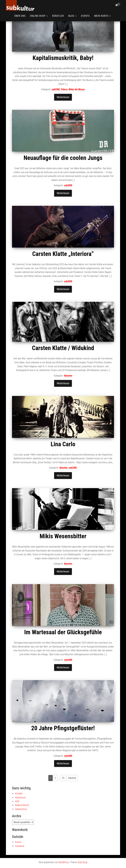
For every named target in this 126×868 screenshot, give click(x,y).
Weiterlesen (63, 108)
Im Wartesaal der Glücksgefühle (63, 643)
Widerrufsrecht (22, 816)
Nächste (72, 789)
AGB (17, 812)
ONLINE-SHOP (39, 16)
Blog (72, 16)
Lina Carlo (63, 455)
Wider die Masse (77, 100)
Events (85, 16)
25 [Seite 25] (63, 789)
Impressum (20, 808)
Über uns (20, 16)
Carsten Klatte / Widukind (63, 359)
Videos (64, 100)
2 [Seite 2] (56, 789)
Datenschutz (21, 820)
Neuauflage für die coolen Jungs (63, 169)
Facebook (20, 857)
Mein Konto (103, 16)
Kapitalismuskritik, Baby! (63, 69)
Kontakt (19, 804)
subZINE (56, 100)
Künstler (58, 16)
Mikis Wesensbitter (63, 547)
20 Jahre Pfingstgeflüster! (63, 739)
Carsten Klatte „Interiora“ (63, 265)
